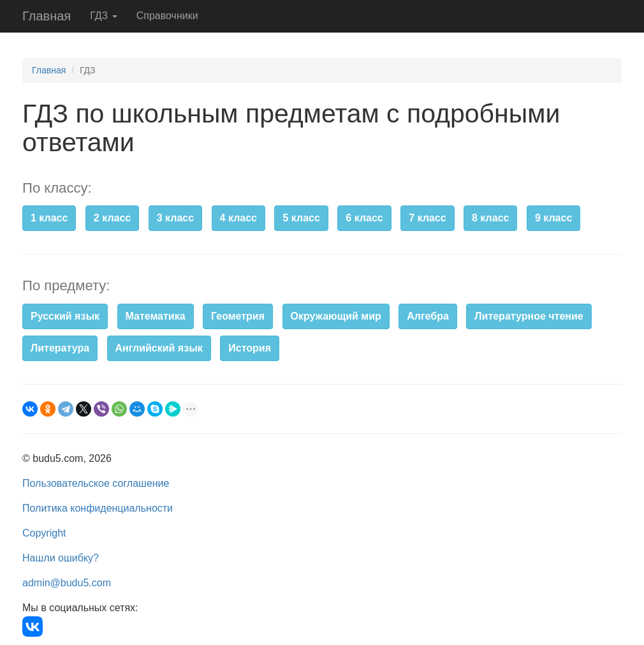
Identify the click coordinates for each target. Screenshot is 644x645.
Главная (47, 16)
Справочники (167, 16)
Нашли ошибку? (61, 558)
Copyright (44, 533)
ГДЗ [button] (104, 16)
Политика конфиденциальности (98, 508)
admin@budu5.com (67, 583)
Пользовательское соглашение (96, 483)
